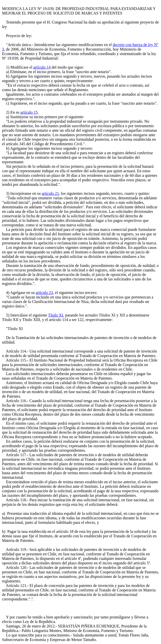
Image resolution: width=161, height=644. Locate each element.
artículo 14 (42, 67)
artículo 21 (50, 193)
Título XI (56, 315)
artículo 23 (44, 293)
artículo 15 (29, 112)
